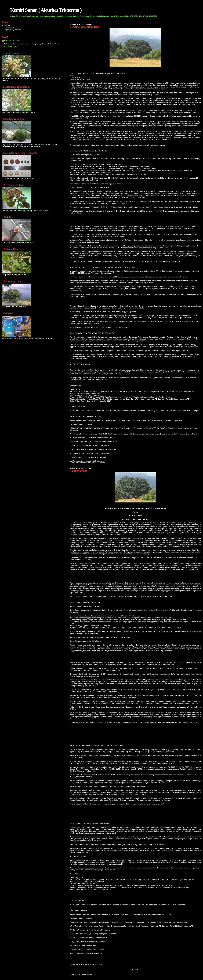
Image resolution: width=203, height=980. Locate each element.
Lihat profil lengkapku (9, 47)
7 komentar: (101, 964)
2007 (6, 25)
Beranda (135, 970)
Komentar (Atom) (85, 975)
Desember (9, 27)
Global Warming (78, 471)
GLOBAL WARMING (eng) (84, 27)
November (9, 31)
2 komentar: (101, 463)
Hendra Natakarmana (12, 41)
